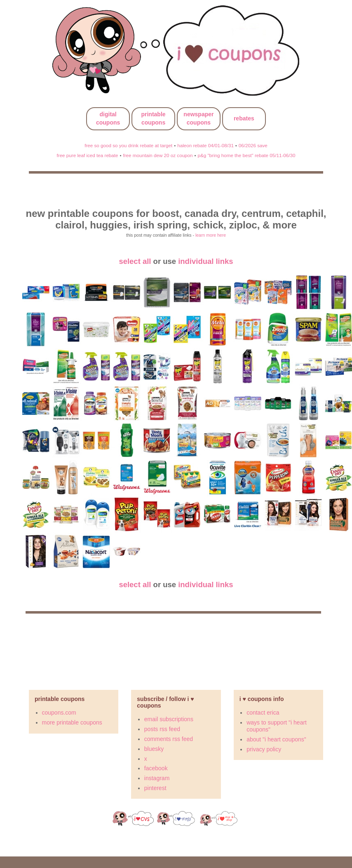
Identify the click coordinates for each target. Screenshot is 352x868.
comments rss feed (169, 739)
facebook (156, 768)
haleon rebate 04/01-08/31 (205, 145)
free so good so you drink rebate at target (128, 145)
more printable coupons (72, 722)
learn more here (211, 235)
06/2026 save (253, 145)
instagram (157, 778)
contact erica (263, 713)
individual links (205, 261)
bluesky (154, 749)
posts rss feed (162, 729)
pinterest (155, 788)
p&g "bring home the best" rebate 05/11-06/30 (246, 155)
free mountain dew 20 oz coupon (158, 155)
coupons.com (59, 713)
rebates (244, 118)
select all (135, 261)
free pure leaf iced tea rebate (88, 155)
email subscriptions (169, 719)
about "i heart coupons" (276, 739)
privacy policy (264, 749)
